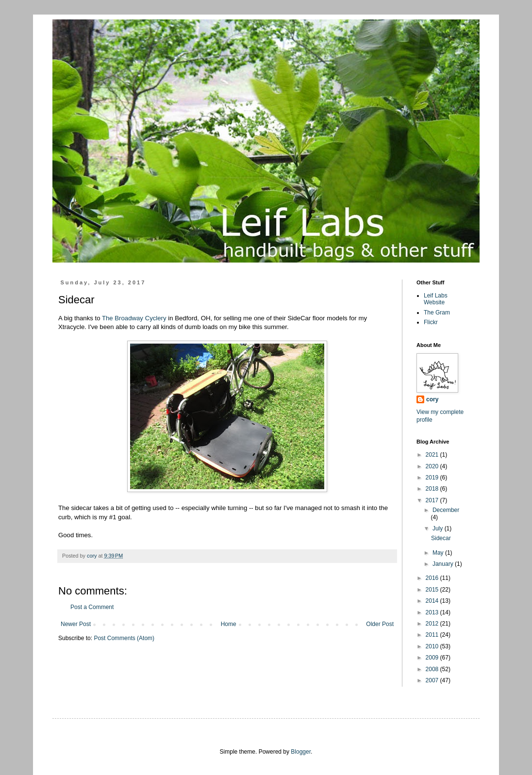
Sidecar (441, 538)
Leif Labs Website (436, 299)
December (446, 510)
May (439, 553)
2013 (433, 612)
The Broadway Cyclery (134, 318)
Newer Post (76, 624)
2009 (433, 658)
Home (229, 624)
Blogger (301, 752)
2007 (433, 680)
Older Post (380, 624)
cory (432, 399)
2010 (433, 646)
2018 (433, 489)
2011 (433, 635)
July (439, 528)
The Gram (437, 313)
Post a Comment (92, 607)
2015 (433, 590)
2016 (433, 578)
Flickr (431, 322)
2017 (433, 500)
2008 (433, 669)
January (444, 564)
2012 (433, 624)
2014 (433, 601)
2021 (433, 455)
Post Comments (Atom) (124, 638)
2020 (433, 466)
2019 (433, 478)
